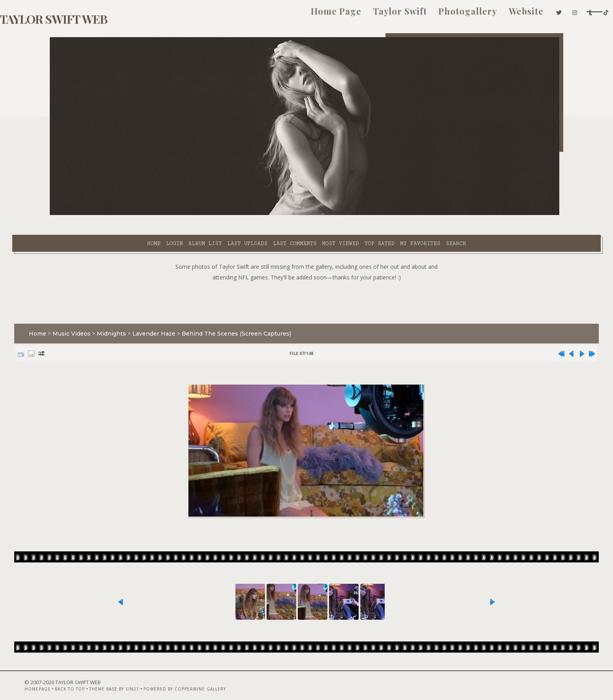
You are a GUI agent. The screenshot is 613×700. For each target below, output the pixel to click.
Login (103, 214)
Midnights (149, 314)
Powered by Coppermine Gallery (210, 679)
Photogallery (386, 15)
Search (385, 214)
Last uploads (177, 214)
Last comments (224, 214)
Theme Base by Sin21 (139, 679)
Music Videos (109, 314)
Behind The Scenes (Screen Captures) (274, 314)
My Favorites (349, 214)
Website (445, 15)
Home (83, 214)
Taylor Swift (319, 15)
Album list (134, 214)
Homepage (63, 679)
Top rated (308, 214)
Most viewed (269, 214)
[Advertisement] (306, 281)
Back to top (95, 679)
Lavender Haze (191, 314)
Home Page (255, 15)
